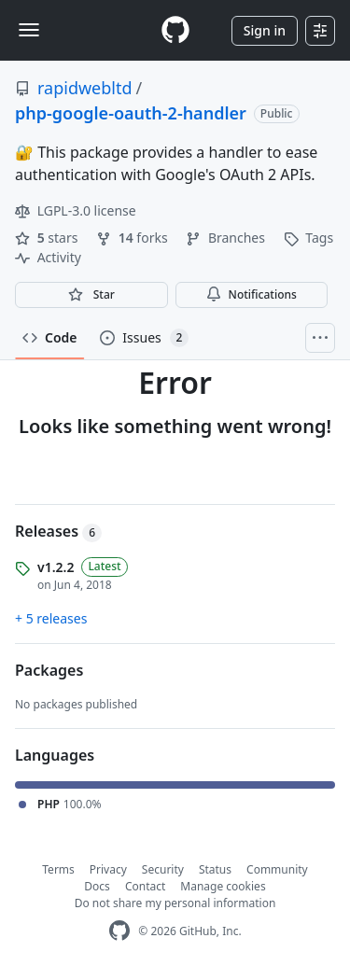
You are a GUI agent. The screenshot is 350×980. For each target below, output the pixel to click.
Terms (58, 869)
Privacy (108, 869)
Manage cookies (223, 886)
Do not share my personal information (175, 903)
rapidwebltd (85, 88)
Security (163, 869)
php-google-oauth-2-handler (131, 113)
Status (215, 869)
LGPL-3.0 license (76, 210)
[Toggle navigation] (29, 30)
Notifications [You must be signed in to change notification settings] (252, 294)
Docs (97, 886)
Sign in (265, 30)
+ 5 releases (51, 618)
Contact (145, 886)
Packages (49, 670)
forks (133, 238)
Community (277, 869)
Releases (58, 531)
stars (48, 238)
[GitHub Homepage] (119, 931)
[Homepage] (175, 30)
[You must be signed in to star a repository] (91, 295)
